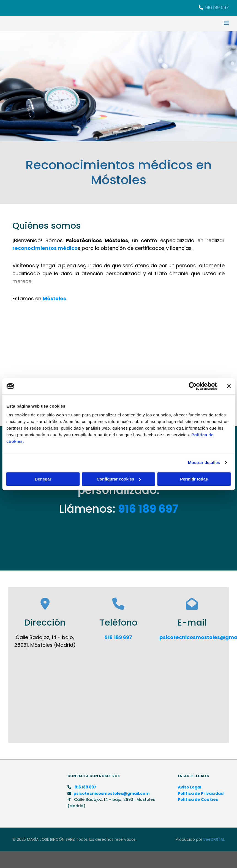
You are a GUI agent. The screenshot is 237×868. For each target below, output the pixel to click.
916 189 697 (217, 8)
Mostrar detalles (204, 462)
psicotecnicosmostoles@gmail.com (111, 793)
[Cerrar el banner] (229, 386)
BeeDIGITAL (214, 839)
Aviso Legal (190, 787)
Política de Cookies (198, 799)
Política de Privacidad (201, 793)
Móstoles (54, 298)
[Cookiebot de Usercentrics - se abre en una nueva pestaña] (193, 386)
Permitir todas (194, 479)
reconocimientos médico (45, 248)
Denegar (43, 479)
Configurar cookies (119, 479)
